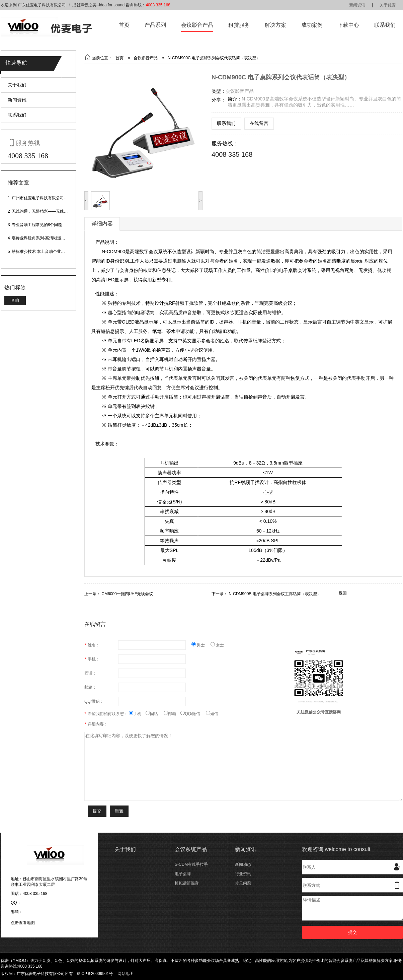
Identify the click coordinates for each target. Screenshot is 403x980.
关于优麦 (388, 5)
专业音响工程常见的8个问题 (37, 225)
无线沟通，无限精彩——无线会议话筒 (46, 211)
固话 (155, 714)
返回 (343, 593)
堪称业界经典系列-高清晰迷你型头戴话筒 (49, 238)
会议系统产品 (191, 849)
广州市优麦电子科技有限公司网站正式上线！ (52, 198)
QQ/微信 (193, 714)
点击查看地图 (23, 923)
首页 (124, 25)
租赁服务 (239, 25)
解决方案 (275, 25)
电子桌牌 (183, 874)
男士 (201, 645)
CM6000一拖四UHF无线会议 (127, 594)
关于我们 (17, 85)
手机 (137, 714)
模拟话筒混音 (187, 883)
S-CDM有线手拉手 (191, 864)
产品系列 (155, 25)
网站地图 (126, 974)
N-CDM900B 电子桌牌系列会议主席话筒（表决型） (275, 594)
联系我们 (385, 25)
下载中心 (348, 25)
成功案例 (312, 25)
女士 (217, 645)
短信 (212, 714)
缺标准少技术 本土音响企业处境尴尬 (44, 252)
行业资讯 (243, 874)
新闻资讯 (357, 5)
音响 (15, 300)
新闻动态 (243, 864)
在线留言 (259, 123)
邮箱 (172, 714)
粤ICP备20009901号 (95, 974)
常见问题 (243, 883)
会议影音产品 (197, 25)
